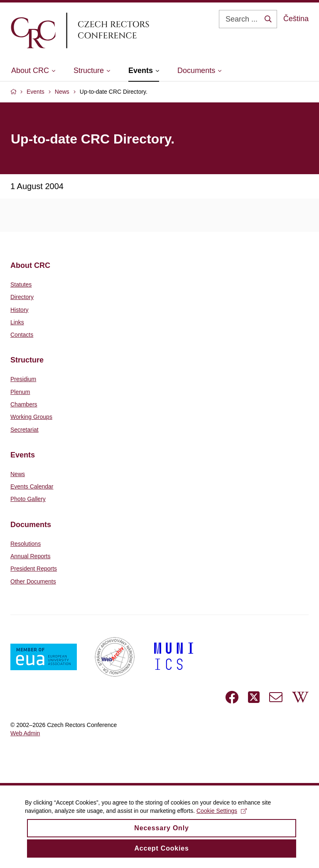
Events (23, 455)
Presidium (23, 379)
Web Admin (25, 733)
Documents (31, 525)
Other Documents (33, 581)
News (18, 474)
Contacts (22, 335)
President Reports (34, 569)
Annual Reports (31, 556)
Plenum (20, 392)
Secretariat (25, 430)
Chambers (24, 404)
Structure (27, 360)
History (20, 310)
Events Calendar (32, 486)
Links (17, 322)
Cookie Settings (222, 817)
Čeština (296, 19)
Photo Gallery (28, 499)
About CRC (30, 265)
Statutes (21, 284)
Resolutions (26, 544)
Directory (22, 297)
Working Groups (31, 417)
